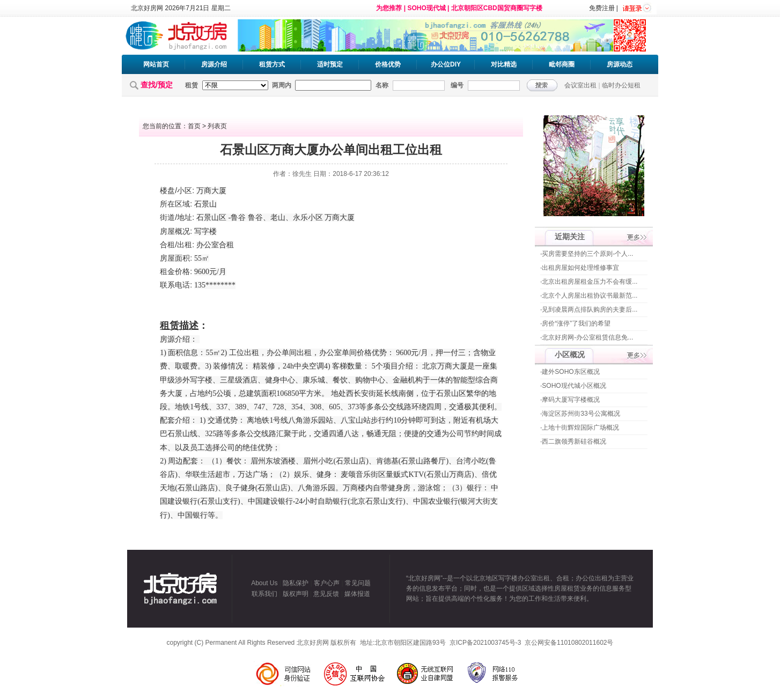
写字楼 (205, 231)
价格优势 (388, 64)
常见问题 (358, 583)
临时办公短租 (621, 85)
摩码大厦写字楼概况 (571, 400)
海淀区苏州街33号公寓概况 (581, 414)
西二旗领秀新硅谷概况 (574, 441)
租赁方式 (272, 64)
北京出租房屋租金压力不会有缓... (590, 282)
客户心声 (327, 583)
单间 (289, 353)
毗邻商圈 (562, 64)
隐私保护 (296, 583)
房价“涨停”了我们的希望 (576, 323)
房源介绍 (214, 64)
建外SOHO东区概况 (571, 372)
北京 (430, 366)
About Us (264, 583)
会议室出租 (580, 85)
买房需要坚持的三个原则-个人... (587, 254)
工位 (237, 353)
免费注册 (602, 8)
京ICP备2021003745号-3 (485, 643)
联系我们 (264, 594)
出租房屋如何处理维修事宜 (580, 268)
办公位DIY (446, 64)
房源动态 (620, 64)
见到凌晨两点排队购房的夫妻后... (590, 310)
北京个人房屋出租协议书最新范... (590, 296)
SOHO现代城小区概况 (574, 386)
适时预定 (330, 64)
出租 (185, 245)
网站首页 (156, 64)
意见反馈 (326, 594)
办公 (204, 245)
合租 (167, 245)
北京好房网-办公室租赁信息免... (587, 337)
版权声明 (296, 594)
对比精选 (504, 64)
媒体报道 (357, 594)
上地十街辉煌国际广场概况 (580, 428)
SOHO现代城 (426, 8)
